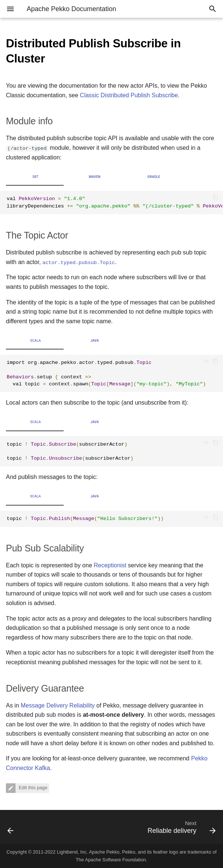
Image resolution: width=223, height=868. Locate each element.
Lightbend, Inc (72, 852)
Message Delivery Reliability (58, 705)
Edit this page (32, 788)
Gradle (154, 177)
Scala (35, 341)
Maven (95, 177)
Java (95, 341)
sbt (35, 177)
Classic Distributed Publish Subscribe (129, 95)
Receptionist (110, 565)
